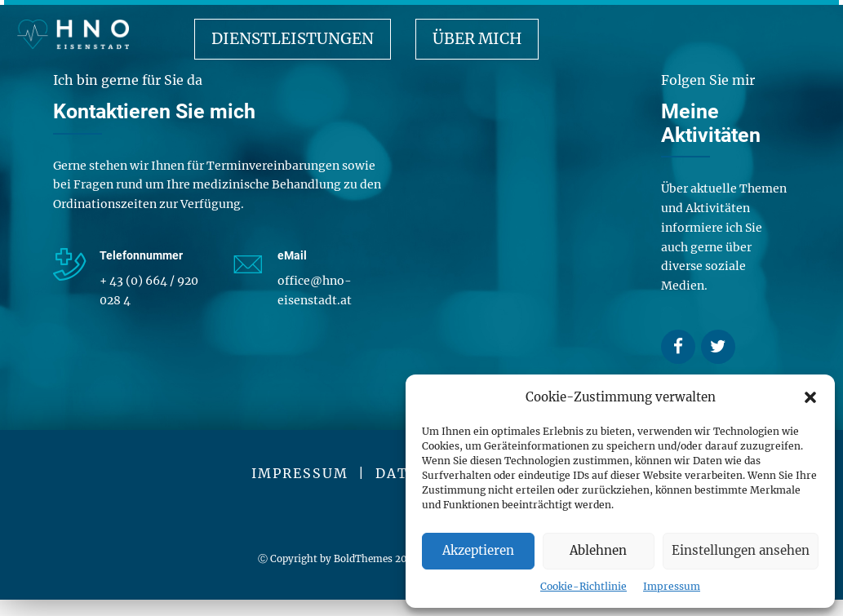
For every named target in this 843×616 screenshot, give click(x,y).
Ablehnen (598, 550)
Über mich (477, 39)
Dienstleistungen (293, 39)
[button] (810, 397)
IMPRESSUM (300, 473)
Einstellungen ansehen (741, 550)
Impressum (672, 586)
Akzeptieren (478, 550)
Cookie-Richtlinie (583, 586)
